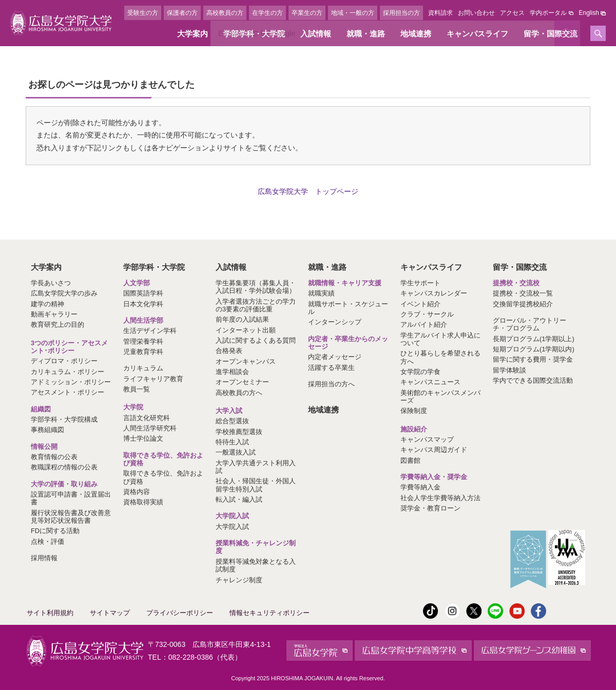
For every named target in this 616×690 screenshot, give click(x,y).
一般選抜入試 (236, 452)
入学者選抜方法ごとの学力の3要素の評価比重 (256, 305)
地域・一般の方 (353, 13)
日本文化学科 (143, 304)
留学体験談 (509, 370)
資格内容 (137, 492)
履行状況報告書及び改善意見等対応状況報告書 (71, 517)
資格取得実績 (143, 502)
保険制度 (414, 411)
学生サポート (420, 283)
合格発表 (229, 351)
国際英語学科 (143, 293)
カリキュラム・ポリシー (68, 372)
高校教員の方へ (239, 393)
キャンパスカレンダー (434, 293)
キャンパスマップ (427, 439)
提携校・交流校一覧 (523, 293)
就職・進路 (366, 34)
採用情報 (44, 558)
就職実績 (321, 293)
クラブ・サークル (427, 314)
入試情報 (316, 34)
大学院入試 (232, 527)
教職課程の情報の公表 (64, 467)
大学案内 (192, 34)
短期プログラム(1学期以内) (534, 349)
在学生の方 (267, 13)
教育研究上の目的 (57, 324)
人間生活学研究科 (150, 428)
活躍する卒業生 (331, 368)
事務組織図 (47, 430)
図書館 (410, 460)
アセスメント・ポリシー (68, 392)
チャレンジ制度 (239, 580)
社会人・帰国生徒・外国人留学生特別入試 (256, 485)
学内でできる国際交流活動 (533, 380)
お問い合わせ (476, 13)
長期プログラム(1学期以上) (534, 339)
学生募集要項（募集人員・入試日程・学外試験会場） (256, 287)
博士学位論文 (143, 438)
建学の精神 (47, 304)
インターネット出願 (246, 330)
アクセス (512, 13)
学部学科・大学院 (254, 34)
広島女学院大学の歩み (64, 293)
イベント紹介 (420, 304)
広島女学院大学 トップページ (308, 192)
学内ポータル (548, 13)
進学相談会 (232, 372)
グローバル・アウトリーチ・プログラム (530, 324)
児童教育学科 (143, 352)
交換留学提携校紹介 (523, 304)
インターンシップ (335, 322)
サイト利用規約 (50, 613)
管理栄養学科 (143, 341)
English (589, 13)
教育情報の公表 (54, 457)
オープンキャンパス (246, 361)
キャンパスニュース (430, 382)
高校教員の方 (225, 13)
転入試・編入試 (239, 499)
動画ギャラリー (54, 314)
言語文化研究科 (147, 418)
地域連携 (416, 34)
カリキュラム (143, 368)
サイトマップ (110, 613)
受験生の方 (143, 13)
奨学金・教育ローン (430, 508)
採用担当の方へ (331, 384)
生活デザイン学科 (150, 331)
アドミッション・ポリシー (71, 382)
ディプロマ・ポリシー (64, 361)
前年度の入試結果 (242, 319)
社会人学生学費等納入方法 (440, 498)
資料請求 (440, 13)
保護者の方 (182, 13)
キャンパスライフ (477, 34)
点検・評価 (47, 541)
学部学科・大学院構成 (64, 419)
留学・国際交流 (551, 34)
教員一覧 (137, 389)
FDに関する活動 (55, 531)
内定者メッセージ (335, 357)
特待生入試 (232, 442)
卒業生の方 (307, 13)
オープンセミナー (242, 382)
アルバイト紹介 (424, 324)
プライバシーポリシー (180, 613)
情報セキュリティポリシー (269, 613)
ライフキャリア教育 (153, 379)
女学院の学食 (420, 372)
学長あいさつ (51, 283)
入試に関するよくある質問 (256, 340)
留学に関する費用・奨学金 (533, 359)
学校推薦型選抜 (239, 432)
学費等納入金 (420, 487)
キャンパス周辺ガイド (434, 450)
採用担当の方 (401, 13)
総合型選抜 (232, 421)
